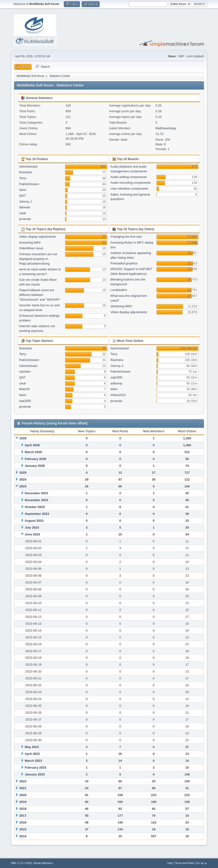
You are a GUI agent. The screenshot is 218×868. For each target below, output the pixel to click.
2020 (23, 795)
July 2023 (32, 527)
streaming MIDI (30, 243)
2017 (23, 816)
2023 (23, 486)
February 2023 (35, 768)
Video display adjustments (38, 237)
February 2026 (35, 459)
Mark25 (24, 389)
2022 (23, 781)
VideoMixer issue (31, 248)
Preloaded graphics (124, 263)
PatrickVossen (29, 184)
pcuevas (25, 219)
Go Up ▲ (202, 863)
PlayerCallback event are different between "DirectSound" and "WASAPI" (40, 295)
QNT (23, 196)
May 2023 (32, 747)
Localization (119, 290)
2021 (23, 788)
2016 (23, 822)
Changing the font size (126, 237)
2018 (23, 809)
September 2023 (37, 514)
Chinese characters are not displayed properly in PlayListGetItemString (38, 259)
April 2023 (32, 754)
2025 (23, 473)
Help (170, 863)
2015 (23, 829)
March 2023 (33, 761)
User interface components (129, 189)
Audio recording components (131, 183)
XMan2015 (118, 395)
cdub (23, 213)
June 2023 (32, 534)
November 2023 (36, 500)
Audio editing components (129, 177)
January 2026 (35, 466)
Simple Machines (43, 863)
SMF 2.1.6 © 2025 (21, 863)
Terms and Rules (185, 863)
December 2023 (36, 493)
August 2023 (34, 521)
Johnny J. (26, 202)
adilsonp (116, 383)
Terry (23, 178)
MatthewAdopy (166, 128)
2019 (23, 802)
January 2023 (35, 774)
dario (23, 190)
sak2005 (25, 401)
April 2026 (32, 445)
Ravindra (26, 172)
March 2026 (33, 452)
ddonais (25, 207)
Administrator (29, 167)
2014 (23, 836)
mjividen (25, 372)
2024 (23, 479)
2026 (23, 438)
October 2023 (35, 507)
